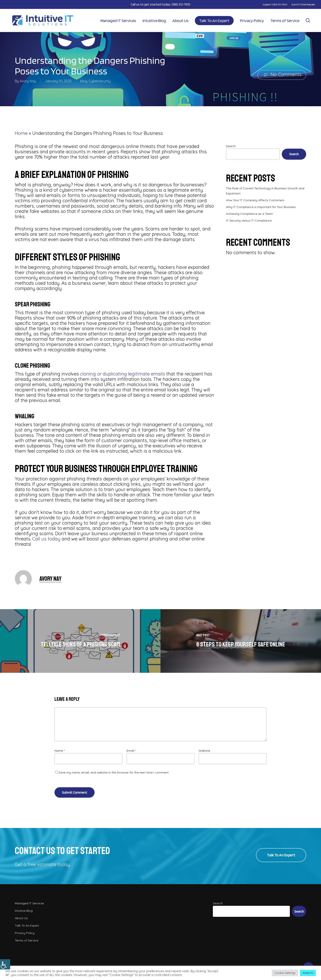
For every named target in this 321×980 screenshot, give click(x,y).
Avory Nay (28, 81)
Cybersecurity (100, 81)
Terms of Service (27, 940)
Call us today (46, 539)
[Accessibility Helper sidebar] (5, 964)
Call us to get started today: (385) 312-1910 (160, 4)
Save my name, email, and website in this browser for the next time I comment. (114, 772)
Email (131, 751)
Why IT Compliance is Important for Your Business (261, 207)
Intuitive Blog (24, 911)
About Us (21, 918)
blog (84, 81)
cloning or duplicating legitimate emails (123, 374)
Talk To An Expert (27, 926)
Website (204, 751)
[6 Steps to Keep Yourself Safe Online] (241, 641)
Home (21, 133)
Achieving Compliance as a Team (249, 214)
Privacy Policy (25, 933)
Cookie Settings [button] (285, 973)
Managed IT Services (29, 903)
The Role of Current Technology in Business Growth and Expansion (265, 191)
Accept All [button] (308, 973)
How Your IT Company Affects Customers (255, 200)
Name (60, 751)
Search (231, 146)
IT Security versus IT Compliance (249, 221)
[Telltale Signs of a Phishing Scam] (80, 641)
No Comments (282, 75)
